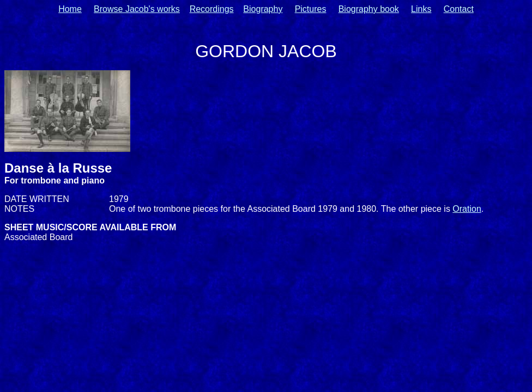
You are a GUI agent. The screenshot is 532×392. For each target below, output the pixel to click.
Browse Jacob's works (137, 9)
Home (70, 9)
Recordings (212, 9)
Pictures (311, 9)
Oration (467, 209)
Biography (263, 9)
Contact (459, 9)
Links (421, 9)
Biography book (369, 9)
